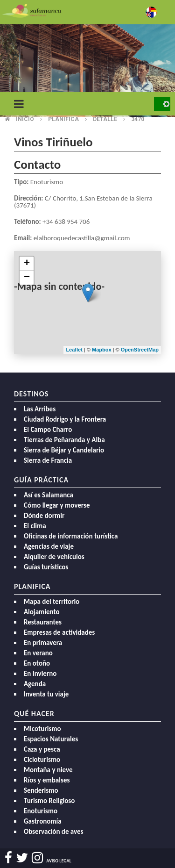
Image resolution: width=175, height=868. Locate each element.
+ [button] (27, 264)
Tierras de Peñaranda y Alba (64, 440)
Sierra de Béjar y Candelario (64, 450)
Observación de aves (54, 832)
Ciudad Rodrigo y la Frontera (65, 419)
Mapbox (102, 350)
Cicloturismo (42, 760)
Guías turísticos (46, 567)
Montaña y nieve (48, 770)
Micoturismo (42, 729)
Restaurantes (43, 622)
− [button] (27, 278)
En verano (38, 653)
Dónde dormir (44, 516)
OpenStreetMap (140, 350)
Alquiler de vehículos (54, 557)
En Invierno (40, 674)
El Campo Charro (48, 430)
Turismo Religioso (49, 801)
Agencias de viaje (49, 546)
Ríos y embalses (47, 780)
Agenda (35, 684)
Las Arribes (40, 409)
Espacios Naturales (51, 739)
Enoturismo (41, 811)
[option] (87, 70)
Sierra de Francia (48, 460)
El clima (35, 526)
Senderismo (41, 790)
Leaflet (74, 350)
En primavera (43, 643)
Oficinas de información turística (71, 536)
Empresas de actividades (59, 632)
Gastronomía (43, 821)
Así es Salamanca (49, 495)
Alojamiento (42, 612)
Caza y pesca (42, 749)
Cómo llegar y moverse (57, 505)
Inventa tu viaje (46, 694)
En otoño (37, 663)
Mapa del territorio (52, 602)
